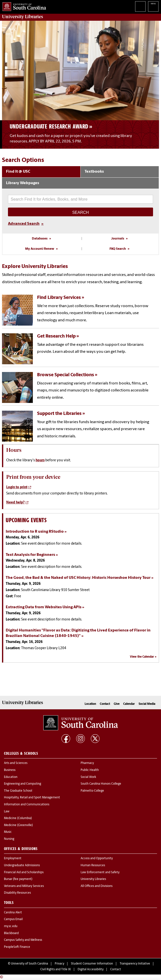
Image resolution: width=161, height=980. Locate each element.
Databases (40, 239)
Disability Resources (17, 893)
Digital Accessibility (91, 970)
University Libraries (93, 879)
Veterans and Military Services (24, 886)
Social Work (88, 777)
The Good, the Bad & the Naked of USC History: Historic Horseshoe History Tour (78, 578)
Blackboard (11, 933)
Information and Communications (27, 805)
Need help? (15, 503)
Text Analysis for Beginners (30, 555)
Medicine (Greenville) (18, 825)
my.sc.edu (11, 926)
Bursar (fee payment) (18, 879)
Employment (13, 858)
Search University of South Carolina (140, 6)
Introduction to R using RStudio (35, 532)
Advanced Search (24, 224)
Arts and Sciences (16, 763)
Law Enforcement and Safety (100, 872)
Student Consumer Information (92, 964)
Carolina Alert (13, 913)
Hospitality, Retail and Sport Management (32, 798)
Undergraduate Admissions (22, 865)
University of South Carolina (29, 964)
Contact (105, 704)
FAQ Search (118, 249)
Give (117, 704)
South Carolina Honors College (101, 784)
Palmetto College (92, 791)
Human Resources (93, 865)
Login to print (17, 487)
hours (40, 460)
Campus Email (13, 919)
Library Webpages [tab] (23, 183)
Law (7, 812)
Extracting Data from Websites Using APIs (44, 607)
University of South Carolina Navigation (153, 6)
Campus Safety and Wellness (23, 940)
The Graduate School (18, 791)
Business (10, 770)
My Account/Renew (40, 249)
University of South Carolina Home (23, 6)
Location (90, 704)
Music (8, 832)
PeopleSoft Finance (17, 947)
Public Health (90, 770)
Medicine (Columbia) (18, 818)
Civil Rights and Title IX (56, 970)
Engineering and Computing (23, 784)
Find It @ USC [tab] (18, 172)
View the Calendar (142, 657)
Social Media (147, 704)
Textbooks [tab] (94, 172)
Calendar (129, 704)
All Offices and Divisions (97, 886)
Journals (118, 239)
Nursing (9, 839)
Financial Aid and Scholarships (24, 872)
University (23, 17)
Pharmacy (87, 763)
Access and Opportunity (97, 858)
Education (11, 777)
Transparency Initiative (135, 964)
